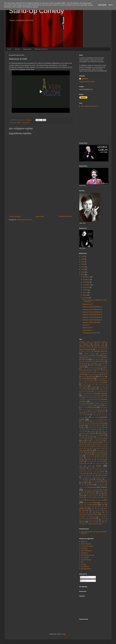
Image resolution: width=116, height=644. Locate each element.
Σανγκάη (83, 564)
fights (87, 413)
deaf (93, 396)
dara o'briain (84, 394)
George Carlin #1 (88, 328)
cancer (89, 382)
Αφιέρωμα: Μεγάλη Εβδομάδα (92, 322)
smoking (95, 503)
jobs (91, 444)
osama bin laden (91, 475)
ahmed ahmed (101, 363)
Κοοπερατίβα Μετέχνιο (88, 555)
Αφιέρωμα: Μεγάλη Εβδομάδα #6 (92, 309)
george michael (93, 420)
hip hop (96, 429)
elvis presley (95, 409)
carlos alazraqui (96, 382)
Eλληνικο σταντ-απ (41, 49)
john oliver (89, 446)
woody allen (92, 522)
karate (88, 448)
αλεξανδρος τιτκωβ (90, 342)
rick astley (84, 494)
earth (106, 405)
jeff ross (88, 439)
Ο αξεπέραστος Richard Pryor (91, 333)
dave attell (92, 394)
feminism (102, 411)
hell (15, 123)
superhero (99, 509)
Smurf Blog (84, 548)
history (81, 431)
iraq (80, 437)
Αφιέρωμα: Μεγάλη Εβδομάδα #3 (92, 317)
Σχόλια (83, 581)
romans (93, 496)
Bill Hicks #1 (86, 325)
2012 (83, 272)
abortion (93, 361)
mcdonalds (91, 460)
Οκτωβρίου (86, 282)
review (103, 490)
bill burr (97, 374)
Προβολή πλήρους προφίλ (87, 82)
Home (9, 49)
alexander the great (93, 367)
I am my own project (87, 546)
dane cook (96, 392)
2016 (83, 262)
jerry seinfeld (103, 439)
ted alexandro (97, 510)
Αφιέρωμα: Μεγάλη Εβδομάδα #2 (92, 320)
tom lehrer (101, 516)
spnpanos (85, 79)
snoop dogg (103, 503)
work (100, 522)
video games (102, 518)
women (82, 522)
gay (86, 417)
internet (103, 435)
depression (87, 399)
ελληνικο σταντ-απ (100, 351)
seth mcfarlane (98, 500)
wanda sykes (90, 520)
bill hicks (92, 376)
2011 (83, 275)
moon (103, 463)
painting (83, 477)
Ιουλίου (85, 290)
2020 (83, 259)
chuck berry (102, 386)
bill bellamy (90, 375)
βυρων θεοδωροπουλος (85, 348)
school (83, 500)
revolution (82, 492)
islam (85, 437)
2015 (83, 264)
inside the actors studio (93, 435)
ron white (99, 496)
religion (19, 123)
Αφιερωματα (27, 49)
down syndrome (94, 401)
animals (98, 369)
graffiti (104, 422)
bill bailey (82, 374)
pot (88, 483)
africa (89, 363)
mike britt (89, 462)
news (87, 470)
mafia (100, 456)
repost (92, 490)
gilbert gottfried (103, 420)
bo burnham (100, 379)
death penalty (88, 398)
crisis (95, 390)
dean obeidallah (101, 396)
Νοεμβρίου (86, 280)
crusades (105, 390)
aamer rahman (85, 361)
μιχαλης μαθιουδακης (93, 358)
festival (81, 413)
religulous (86, 490)
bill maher (102, 376)
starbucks (81, 507)
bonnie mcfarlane (85, 380)
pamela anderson (92, 477)
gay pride (95, 417)
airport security (94, 365)
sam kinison (97, 497)
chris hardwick (101, 384)
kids (91, 450)
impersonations (103, 433)
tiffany (81, 516)
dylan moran (98, 405)
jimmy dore (104, 443)
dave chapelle (102, 394)
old (89, 473)
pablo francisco (102, 475)
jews (88, 441)
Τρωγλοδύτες (85, 567)
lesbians (81, 454)
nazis (90, 468)
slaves (89, 503)
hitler (86, 431)
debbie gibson (98, 398)
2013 (83, 269)
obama (102, 472)
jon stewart (103, 446)
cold (86, 388)
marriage (82, 460)
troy (86, 518)
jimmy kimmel (85, 444)
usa (94, 518)
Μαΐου (85, 295)
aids (80, 365)
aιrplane (105, 360)
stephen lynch (91, 507)
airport (86, 365)
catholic (105, 382)
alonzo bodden (103, 367)
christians (94, 386)
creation (90, 390)
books (93, 380)
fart (87, 411)
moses (81, 466)
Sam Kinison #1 (87, 330)
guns (100, 426)
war (97, 520)
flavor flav (97, 413)
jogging (96, 444)
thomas (103, 514)
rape (98, 485)
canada (83, 382)
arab (87, 371)
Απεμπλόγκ (84, 553)
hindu (91, 430)
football (94, 415)
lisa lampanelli (98, 454)
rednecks (103, 485)
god (88, 422)
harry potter (96, 428)
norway (95, 472)
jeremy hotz (95, 439)
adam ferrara (101, 361)
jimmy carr (96, 443)
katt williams (102, 448)
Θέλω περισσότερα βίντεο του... (90, 106)
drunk (95, 403)
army (92, 371)
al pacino (103, 365)
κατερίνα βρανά (89, 354)
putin (80, 485)
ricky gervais (92, 494)
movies (89, 466)
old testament (96, 474)
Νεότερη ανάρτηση (15, 216)
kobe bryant (100, 450)
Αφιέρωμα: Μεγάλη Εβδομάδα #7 (92, 307)
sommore (81, 505)
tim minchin (87, 516)
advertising (82, 363)
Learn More (102, 5)
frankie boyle (102, 415)
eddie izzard (92, 407)
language (89, 452)
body (106, 379)
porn (83, 483)
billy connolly (83, 378)
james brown (100, 437)
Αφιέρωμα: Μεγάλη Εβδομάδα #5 (92, 312)
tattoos (105, 509)
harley (90, 428)
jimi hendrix (88, 443)
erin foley (103, 409)
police (98, 481)
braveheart (99, 380)
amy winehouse (85, 369)
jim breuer (94, 441)
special (95, 505)
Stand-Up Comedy (36, 11)
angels (92, 369)
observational (83, 473)
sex (105, 500)
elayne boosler (85, 409)
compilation (93, 388)
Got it (110, 5)
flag (91, 413)
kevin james (83, 450)
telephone (99, 512)
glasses (83, 422)
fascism (92, 411)
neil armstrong (98, 468)
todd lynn (94, 516)
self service (90, 500)
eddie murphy (103, 407)
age (94, 363)
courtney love (82, 390)
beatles (86, 373)
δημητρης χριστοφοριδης (101, 350)
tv (89, 518)
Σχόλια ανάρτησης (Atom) (24, 220)
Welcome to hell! (87, 304)
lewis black (88, 454)
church (81, 388)
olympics (103, 474)
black (91, 378)
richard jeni (91, 492)
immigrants (92, 433)
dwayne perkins (89, 405)
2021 (83, 256)
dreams (103, 401)
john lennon (82, 446)
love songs (93, 456)
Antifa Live (84, 542)
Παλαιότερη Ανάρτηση (65, 216)
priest (98, 483)
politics (105, 481)
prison (103, 483)
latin (104, 452)
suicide (93, 509)
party (100, 477)
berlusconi (92, 373)
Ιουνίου (85, 293)
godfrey (94, 422)
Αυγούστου (86, 287)
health (103, 428)
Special (17, 49)
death (81, 398)
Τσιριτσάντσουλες (86, 569)
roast (100, 494)
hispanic (103, 430)
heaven (81, 430)
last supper (98, 452)
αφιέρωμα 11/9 (99, 344)
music (99, 466)
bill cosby (84, 376)
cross (100, 390)
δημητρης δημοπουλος (86, 350)
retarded (97, 490)
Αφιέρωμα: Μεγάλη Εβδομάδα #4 (92, 315)
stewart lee (83, 508)
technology (85, 510)
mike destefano (98, 462)
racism (91, 485)
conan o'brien (102, 388)
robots (88, 496)
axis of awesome (101, 371)
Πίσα (82, 562)
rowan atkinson (26, 123)
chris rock (83, 386)
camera (105, 380)
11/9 (80, 342)
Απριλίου (86, 298)
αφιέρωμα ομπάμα (85, 346)
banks (81, 373)
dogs (93, 399)
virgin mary (82, 520)
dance (90, 392)
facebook (81, 411)
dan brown (84, 392)
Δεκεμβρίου (86, 277)
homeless (93, 431)
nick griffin (101, 470)
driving (81, 403)
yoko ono (87, 524)
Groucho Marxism (86, 544)
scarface (105, 498)
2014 (83, 267)
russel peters (89, 498)
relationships (92, 487)
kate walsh (94, 448)
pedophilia (99, 479)
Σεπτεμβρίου (87, 285)
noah (89, 472)
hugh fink (100, 431)
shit (84, 503)
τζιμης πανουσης (96, 359)
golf (99, 422)
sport (103, 505)
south (88, 505)
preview (93, 483)
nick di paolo (93, 470)
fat (96, 411)
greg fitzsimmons (97, 424)
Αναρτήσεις (85, 577)
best (104, 373)
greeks (81, 424)
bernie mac (99, 373)
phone (87, 481)
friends (81, 417)
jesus (83, 441)
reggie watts (82, 487)
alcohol (82, 367)
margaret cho (90, 458)
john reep (96, 446)
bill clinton (104, 374)
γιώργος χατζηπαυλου (99, 348)
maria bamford (101, 458)
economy (83, 407)
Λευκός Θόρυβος (86, 560)
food (88, 415)
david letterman (86, 396)
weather (103, 520)
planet (93, 481)
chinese (93, 384)
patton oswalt (89, 479)
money (88, 463)
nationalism (83, 468)
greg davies (87, 424)
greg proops (92, 426)
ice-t (85, 433)
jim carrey (101, 441)
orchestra (81, 475)
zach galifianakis (95, 524)
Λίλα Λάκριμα (85, 557)
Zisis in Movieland (86, 551)
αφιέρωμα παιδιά (99, 346)
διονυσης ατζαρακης (86, 352)
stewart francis (101, 507)
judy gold (81, 448)
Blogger (64, 634)
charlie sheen (85, 384)
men (98, 460)
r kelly (85, 485)
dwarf (100, 403)
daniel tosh (104, 392)
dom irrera (98, 399)
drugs (87, 403)
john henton (103, 444)
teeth (90, 512)
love (87, 456)
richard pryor (103, 492)
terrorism (94, 514)
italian (92, 437)
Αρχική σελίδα (40, 216)
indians (83, 435)
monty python (96, 463)
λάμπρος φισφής (95, 355)
